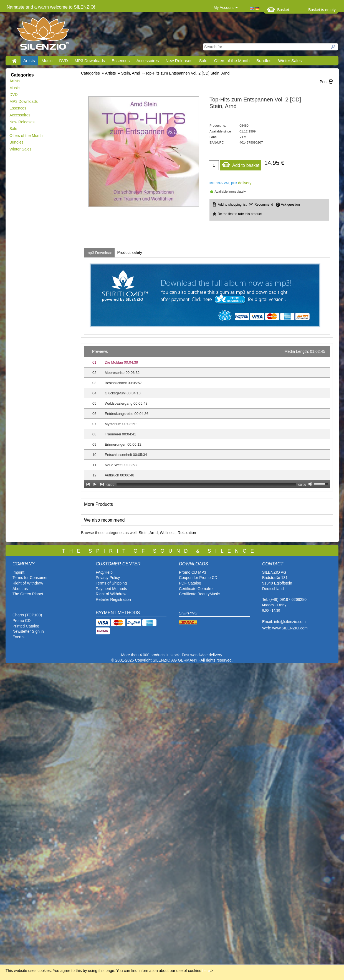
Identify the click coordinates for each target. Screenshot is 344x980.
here (206, 971)
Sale (203, 61)
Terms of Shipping (111, 583)
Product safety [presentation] (130, 252)
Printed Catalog (26, 626)
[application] (207, 417)
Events (18, 637)
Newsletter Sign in (28, 631)
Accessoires (148, 61)
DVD (64, 61)
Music (47, 61)
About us (20, 589)
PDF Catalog (190, 583)
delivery (245, 183)
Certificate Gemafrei (196, 589)
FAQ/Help (104, 572)
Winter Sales (290, 61)
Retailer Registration (113, 599)
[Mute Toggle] (310, 484)
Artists (29, 61)
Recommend (264, 205)
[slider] (206, 484)
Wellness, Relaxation (178, 533)
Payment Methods (111, 589)
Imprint (18, 572)
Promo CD (21, 621)
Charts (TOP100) (27, 615)
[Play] (95, 484)
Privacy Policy (108, 578)
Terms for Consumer (30, 578)
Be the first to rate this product (240, 214)
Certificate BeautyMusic (199, 594)
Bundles (264, 61)
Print (324, 82)
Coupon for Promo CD (198, 578)
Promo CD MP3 (193, 572)
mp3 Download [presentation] (99, 253)
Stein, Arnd (148, 533)
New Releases (179, 61)
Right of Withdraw (28, 583)
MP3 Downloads (90, 61)
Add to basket (241, 164)
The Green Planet (28, 594)
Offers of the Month (232, 61)
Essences (121, 61)
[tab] (99, 253)
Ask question (290, 205)
